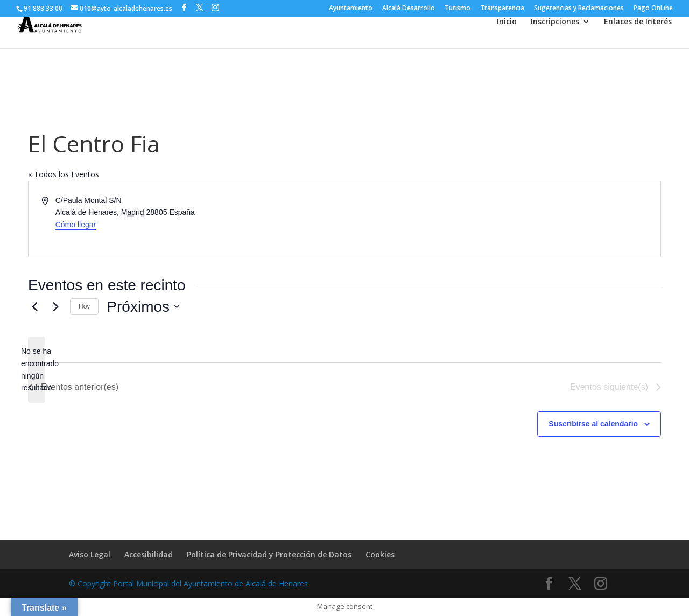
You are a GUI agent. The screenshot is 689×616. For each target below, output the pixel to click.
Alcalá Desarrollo (409, 9)
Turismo (458, 9)
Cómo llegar (76, 225)
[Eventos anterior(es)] (34, 306)
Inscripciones (555, 22)
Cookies (380, 554)
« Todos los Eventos (64, 174)
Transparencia (502, 9)
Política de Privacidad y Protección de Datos (269, 554)
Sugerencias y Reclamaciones (579, 9)
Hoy (84, 306)
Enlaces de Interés (638, 22)
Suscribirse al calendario (593, 424)
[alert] (37, 370)
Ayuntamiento (351, 9)
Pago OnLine (653, 9)
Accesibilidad (149, 554)
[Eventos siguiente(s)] (55, 306)
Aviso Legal (90, 554)
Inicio (507, 22)
